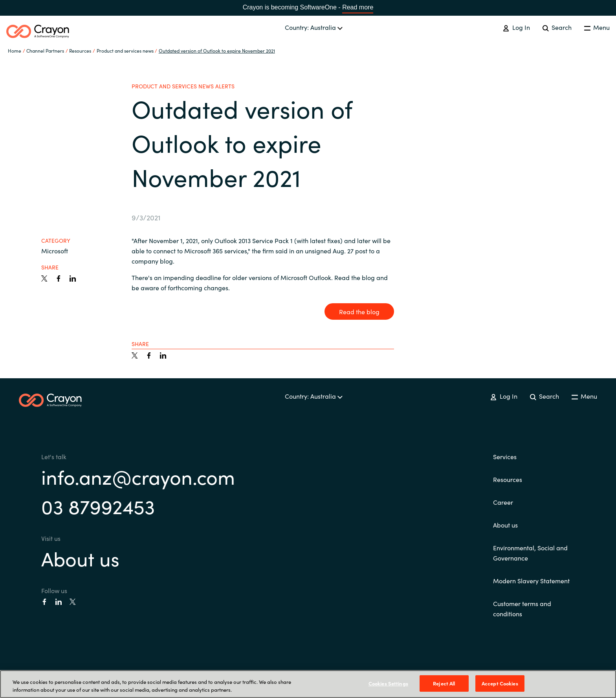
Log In (516, 27)
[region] (308, 684)
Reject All (444, 683)
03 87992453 (98, 506)
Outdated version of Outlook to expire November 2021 (217, 50)
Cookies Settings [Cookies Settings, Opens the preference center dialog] (388, 683)
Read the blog (359, 311)
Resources (508, 479)
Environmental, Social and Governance (530, 553)
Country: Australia (314, 27)
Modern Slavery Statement (531, 581)
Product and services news (125, 50)
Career (503, 502)
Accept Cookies (500, 683)
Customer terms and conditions (522, 608)
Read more (358, 7)
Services (505, 456)
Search (557, 27)
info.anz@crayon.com (138, 476)
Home (15, 50)
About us (80, 558)
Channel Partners (45, 50)
